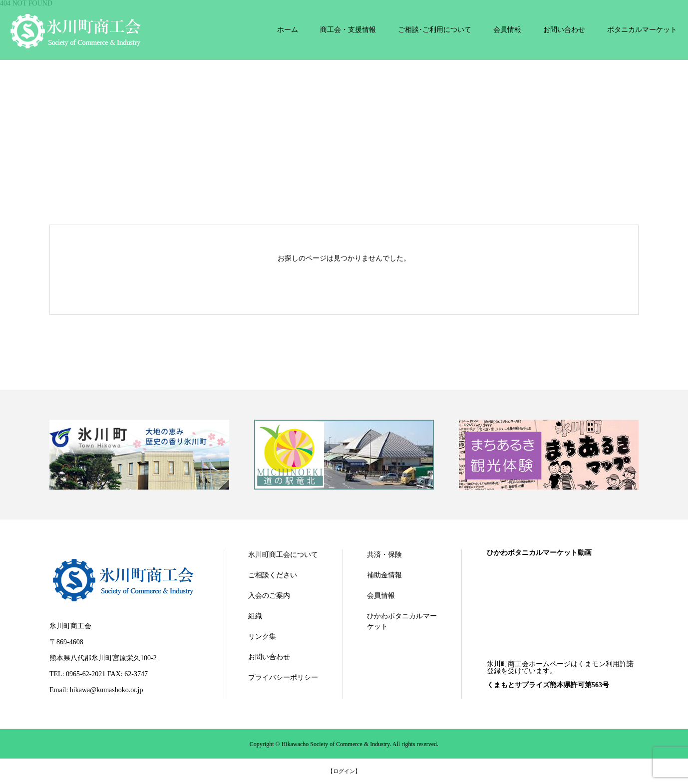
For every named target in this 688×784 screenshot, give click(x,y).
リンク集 (262, 637)
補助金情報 (384, 575)
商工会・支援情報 (348, 30)
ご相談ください (273, 575)
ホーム (288, 30)
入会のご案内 (269, 596)
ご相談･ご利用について (435, 30)
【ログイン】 (344, 771)
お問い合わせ (564, 30)
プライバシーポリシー (283, 677)
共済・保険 (384, 555)
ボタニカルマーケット (642, 30)
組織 (255, 616)
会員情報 (507, 30)
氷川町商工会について (283, 555)
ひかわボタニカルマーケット (402, 621)
